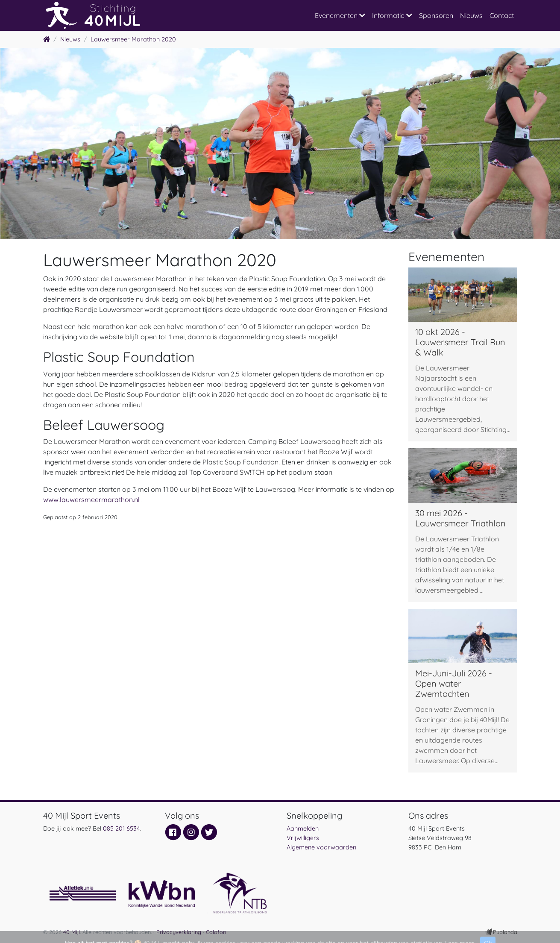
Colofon (216, 932)
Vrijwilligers (303, 838)
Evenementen (340, 15)
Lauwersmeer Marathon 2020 (133, 39)
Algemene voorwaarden (321, 847)
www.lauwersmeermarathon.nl (91, 499)
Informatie (392, 15)
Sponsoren (436, 15)
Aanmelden (303, 828)
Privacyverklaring (179, 932)
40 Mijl (72, 932)
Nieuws (471, 15)
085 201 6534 (122, 828)
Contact (502, 15)
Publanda (505, 932)
